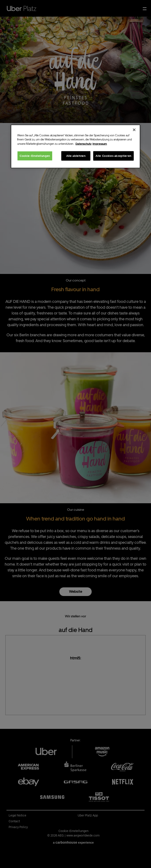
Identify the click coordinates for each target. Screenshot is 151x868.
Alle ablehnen (76, 156)
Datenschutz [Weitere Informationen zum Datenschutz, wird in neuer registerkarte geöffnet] (83, 144)
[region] (75, 146)
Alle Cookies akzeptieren (113, 156)
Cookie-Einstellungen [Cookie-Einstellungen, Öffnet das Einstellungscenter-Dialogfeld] (35, 156)
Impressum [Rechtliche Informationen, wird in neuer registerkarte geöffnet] (100, 144)
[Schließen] (134, 130)
